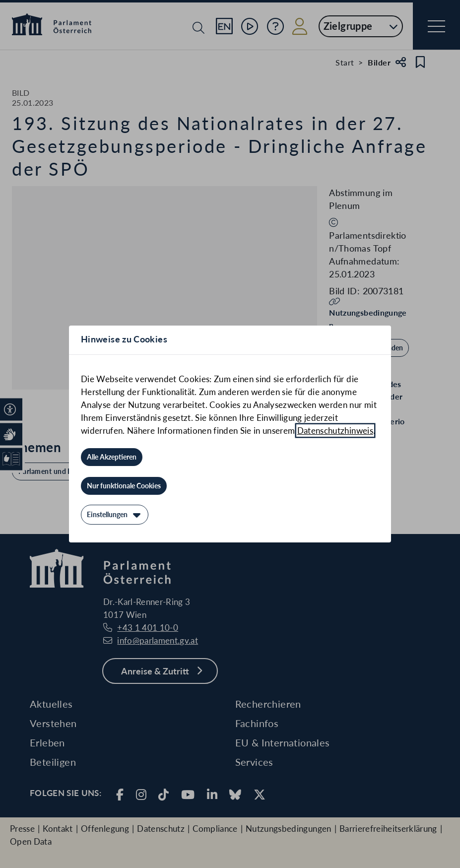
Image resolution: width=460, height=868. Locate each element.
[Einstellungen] (115, 515)
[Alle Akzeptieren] (112, 457)
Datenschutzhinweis (335, 431)
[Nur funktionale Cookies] (124, 486)
